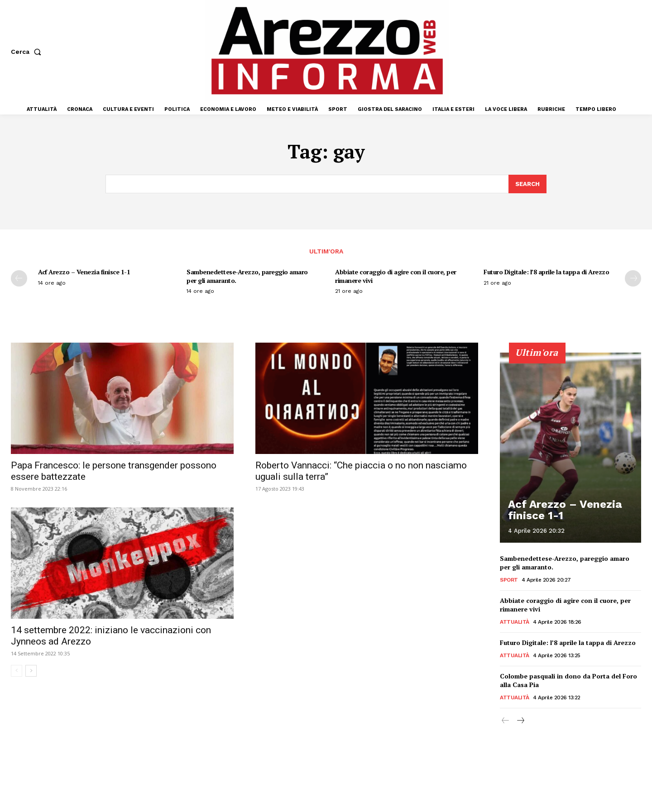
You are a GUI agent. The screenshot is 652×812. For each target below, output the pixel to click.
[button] (28, 52)
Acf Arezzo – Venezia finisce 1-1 (84, 272)
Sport (509, 580)
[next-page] (633, 278)
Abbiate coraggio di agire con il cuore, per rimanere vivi (396, 276)
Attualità (515, 622)
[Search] (527, 184)
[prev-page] (19, 278)
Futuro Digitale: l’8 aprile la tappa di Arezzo (546, 272)
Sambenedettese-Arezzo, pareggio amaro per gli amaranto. (247, 276)
